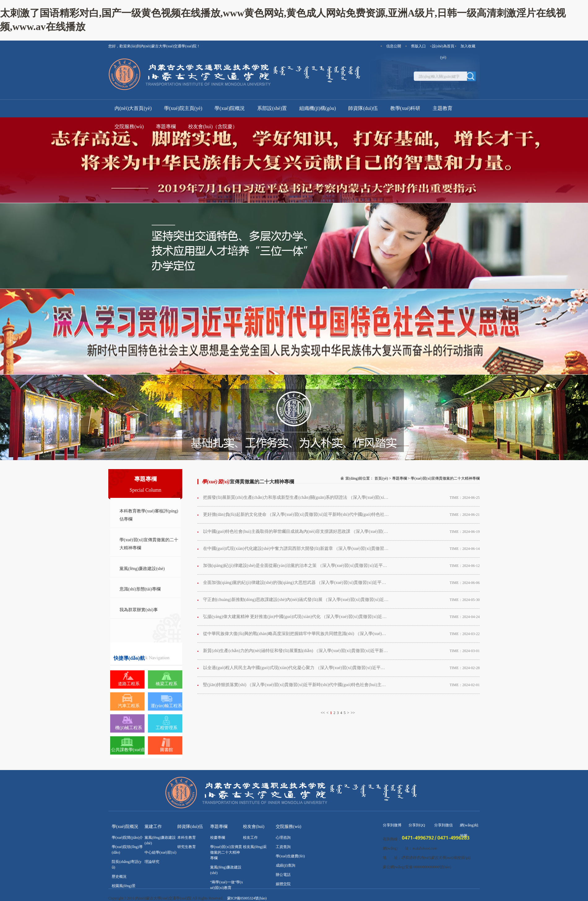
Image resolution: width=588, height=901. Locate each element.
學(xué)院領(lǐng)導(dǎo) (127, 850)
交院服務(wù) (129, 126)
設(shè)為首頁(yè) (443, 48)
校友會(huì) (254, 827)
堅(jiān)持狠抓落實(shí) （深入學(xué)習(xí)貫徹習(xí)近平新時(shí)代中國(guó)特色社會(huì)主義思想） (296, 685)
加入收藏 (468, 46)
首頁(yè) (381, 478)
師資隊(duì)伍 (363, 108)
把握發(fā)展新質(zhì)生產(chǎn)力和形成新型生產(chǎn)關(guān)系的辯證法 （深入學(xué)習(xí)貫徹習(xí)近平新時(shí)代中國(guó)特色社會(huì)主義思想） (296, 500)
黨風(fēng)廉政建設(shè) (142, 569)
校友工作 (250, 838)
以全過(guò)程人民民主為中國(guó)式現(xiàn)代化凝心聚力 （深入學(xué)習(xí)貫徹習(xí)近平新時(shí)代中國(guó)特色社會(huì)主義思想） (296, 668)
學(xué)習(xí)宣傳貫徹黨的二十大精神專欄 (149, 544)
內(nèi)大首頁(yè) (133, 108)
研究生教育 (187, 847)
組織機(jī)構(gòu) (318, 108)
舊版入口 (418, 46)
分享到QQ (417, 825)
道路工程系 (129, 684)
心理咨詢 (283, 838)
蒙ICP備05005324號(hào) (247, 898)
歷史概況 (119, 877)
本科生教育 (187, 838)
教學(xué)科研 (405, 108)
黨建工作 (153, 827)
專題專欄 (166, 126)
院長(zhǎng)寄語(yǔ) (127, 864)
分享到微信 (443, 825)
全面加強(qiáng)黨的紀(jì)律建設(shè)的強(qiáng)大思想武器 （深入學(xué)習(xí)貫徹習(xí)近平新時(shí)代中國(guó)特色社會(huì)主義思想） (296, 583)
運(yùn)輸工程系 (166, 706)
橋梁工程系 (166, 684)
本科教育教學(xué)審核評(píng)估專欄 (149, 515)
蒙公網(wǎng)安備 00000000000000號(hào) (417, 867)
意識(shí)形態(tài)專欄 (140, 589)
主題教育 (443, 108)
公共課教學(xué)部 (129, 750)
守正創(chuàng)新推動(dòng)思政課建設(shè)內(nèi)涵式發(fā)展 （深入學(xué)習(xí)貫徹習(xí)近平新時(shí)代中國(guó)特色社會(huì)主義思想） (296, 600)
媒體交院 (283, 884)
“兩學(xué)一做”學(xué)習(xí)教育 (227, 885)
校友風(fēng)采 (255, 847)
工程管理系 (166, 728)
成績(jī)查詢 (285, 865)
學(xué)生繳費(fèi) (290, 856)
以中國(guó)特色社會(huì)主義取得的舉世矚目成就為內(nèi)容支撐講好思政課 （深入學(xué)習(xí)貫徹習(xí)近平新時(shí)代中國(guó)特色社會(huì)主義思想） (296, 531)
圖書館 (166, 750)
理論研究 (152, 862)
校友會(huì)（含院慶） (213, 126)
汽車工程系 (129, 706)
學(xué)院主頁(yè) (183, 108)
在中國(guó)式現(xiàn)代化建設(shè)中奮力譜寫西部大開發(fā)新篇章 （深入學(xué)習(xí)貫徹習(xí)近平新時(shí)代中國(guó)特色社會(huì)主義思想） (296, 548)
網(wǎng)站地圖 (469, 827)
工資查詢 (283, 847)
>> (353, 713)
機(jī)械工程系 (129, 728)
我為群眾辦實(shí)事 (139, 610)
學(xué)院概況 (230, 108)
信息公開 (394, 46)
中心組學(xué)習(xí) (160, 852)
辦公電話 (283, 875)
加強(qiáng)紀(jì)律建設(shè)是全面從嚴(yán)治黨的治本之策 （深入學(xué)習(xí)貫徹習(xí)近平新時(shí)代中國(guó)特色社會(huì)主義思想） (296, 566)
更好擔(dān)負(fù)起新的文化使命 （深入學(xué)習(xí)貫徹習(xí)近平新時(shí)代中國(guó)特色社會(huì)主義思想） (296, 514)
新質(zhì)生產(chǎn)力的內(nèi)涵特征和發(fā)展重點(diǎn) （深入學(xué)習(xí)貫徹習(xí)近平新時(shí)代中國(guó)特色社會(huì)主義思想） (296, 651)
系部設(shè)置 (272, 108)
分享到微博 (392, 825)
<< (323, 713)
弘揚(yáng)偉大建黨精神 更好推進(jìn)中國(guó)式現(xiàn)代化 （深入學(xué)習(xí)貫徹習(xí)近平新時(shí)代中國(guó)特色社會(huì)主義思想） (296, 617)
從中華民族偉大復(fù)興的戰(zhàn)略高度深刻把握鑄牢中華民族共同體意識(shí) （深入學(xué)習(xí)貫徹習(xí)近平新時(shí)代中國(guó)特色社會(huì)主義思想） (296, 634)
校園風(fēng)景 (124, 886)
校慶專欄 (218, 838)
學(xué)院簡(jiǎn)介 (127, 838)
